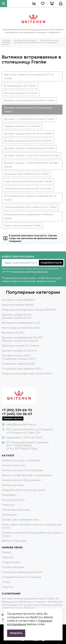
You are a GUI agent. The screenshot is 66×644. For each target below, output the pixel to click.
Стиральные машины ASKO (19, 359)
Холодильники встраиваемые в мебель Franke (28, 216)
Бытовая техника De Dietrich (20, 341)
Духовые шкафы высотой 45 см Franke (28, 134)
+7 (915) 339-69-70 (17, 410)
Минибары (9, 495)
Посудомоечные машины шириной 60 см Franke (30, 198)
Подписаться (51, 263)
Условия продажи (13, 567)
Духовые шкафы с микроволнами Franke (29, 148)
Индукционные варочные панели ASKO (27, 374)
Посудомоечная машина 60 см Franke (28, 189)
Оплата (6, 552)
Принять (16, 633)
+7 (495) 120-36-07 (17, 414)
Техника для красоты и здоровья (22, 470)
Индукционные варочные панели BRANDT (29, 310)
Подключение (11, 562)
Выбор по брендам (14, 541)
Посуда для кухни (13, 500)
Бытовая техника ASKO (16, 356)
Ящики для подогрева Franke (22, 226)
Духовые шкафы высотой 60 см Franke (28, 141)
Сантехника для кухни (16, 510)
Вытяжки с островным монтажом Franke (29, 119)
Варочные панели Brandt (18, 305)
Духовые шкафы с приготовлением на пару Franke (31, 165)
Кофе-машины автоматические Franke (28, 181)
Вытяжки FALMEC (13, 333)
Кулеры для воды (13, 485)
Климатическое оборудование (21, 480)
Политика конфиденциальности (22, 572)
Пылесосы (8, 505)
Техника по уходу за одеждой (21, 460)
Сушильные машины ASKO (18, 364)
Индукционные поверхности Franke (26, 174)
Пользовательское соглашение (22, 577)
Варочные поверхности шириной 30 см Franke (29, 76)
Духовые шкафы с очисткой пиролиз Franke (31, 155)
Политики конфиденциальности (30, 271)
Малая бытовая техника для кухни (23, 490)
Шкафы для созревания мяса (20, 520)
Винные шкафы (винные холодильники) (27, 475)
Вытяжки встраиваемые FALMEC (23, 338)
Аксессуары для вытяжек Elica (21, 328)
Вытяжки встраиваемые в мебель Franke (29, 100)
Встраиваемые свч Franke (20, 86)
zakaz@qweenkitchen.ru (21, 424)
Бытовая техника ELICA (17, 318)
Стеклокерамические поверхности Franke (30, 207)
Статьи (6, 582)
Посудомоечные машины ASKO (22, 369)
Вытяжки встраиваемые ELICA (21, 323)
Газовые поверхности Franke (22, 126)
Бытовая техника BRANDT (18, 300)
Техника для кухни (13, 465)
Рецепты (7, 587)
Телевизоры (9, 515)
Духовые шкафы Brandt (17, 315)
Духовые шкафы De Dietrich (19, 351)
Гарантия (8, 557)
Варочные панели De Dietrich (21, 346)
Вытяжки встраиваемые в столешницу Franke (28, 110)
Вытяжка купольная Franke (21, 93)
